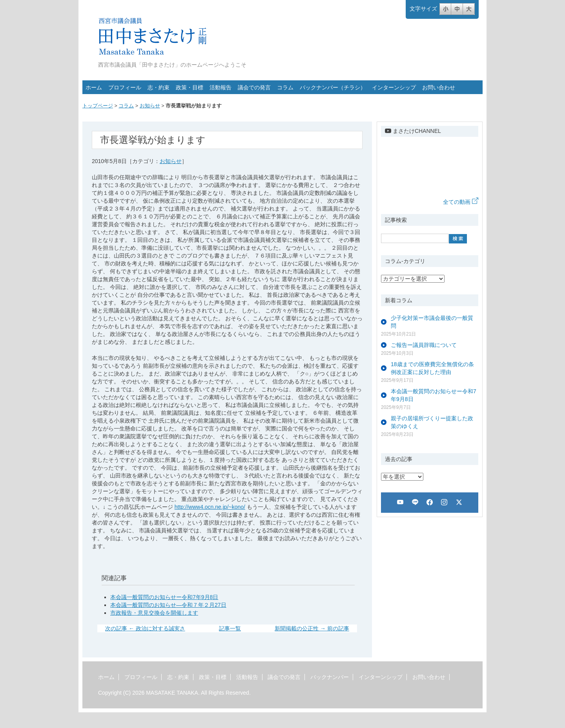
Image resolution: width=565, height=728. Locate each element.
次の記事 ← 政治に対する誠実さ (145, 628)
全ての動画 (461, 202)
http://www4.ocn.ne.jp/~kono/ (210, 507)
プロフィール (125, 87)
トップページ (98, 106)
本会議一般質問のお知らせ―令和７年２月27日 (168, 605)
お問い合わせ (439, 87)
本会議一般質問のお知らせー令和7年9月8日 (164, 597)
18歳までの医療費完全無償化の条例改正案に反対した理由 (432, 368)
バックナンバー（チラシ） (333, 87)
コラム (285, 87)
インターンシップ (394, 87)
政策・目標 (190, 87)
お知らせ (150, 106)
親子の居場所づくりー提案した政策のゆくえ (432, 422)
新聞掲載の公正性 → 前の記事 (312, 628)
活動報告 (221, 87)
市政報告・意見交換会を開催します (154, 613)
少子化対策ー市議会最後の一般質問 (432, 322)
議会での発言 (254, 87)
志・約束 (159, 87)
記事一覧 (230, 628)
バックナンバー (330, 677)
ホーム (94, 87)
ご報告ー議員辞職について (424, 345)
